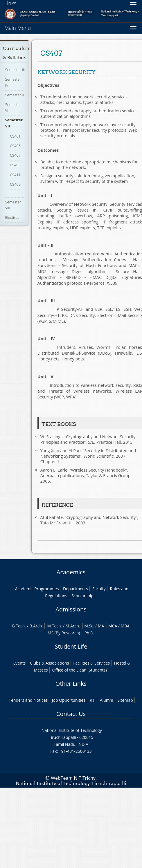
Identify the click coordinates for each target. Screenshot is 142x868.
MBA (125, 626)
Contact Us (71, 714)
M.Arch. (73, 626)
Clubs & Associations (50, 663)
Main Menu (18, 28)
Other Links (71, 684)
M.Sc (89, 626)
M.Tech (54, 626)
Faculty (99, 589)
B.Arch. (36, 626)
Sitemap (125, 700)
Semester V (15, 95)
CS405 (15, 146)
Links (10, 3)
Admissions (71, 609)
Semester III (15, 70)
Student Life (71, 646)
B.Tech (19, 626)
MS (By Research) (64, 633)
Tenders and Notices (28, 700)
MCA (113, 626)
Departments (76, 589)
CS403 (15, 165)
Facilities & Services (91, 663)
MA (101, 626)
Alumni (107, 700)
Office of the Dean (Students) (79, 670)
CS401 (15, 136)
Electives (12, 217)
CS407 (15, 155)
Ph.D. (89, 633)
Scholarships (83, 596)
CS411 (15, 175)
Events (20, 663)
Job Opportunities (69, 700)
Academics (71, 572)
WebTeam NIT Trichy (73, 778)
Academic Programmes (37, 589)
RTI (93, 700)
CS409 (15, 184)
